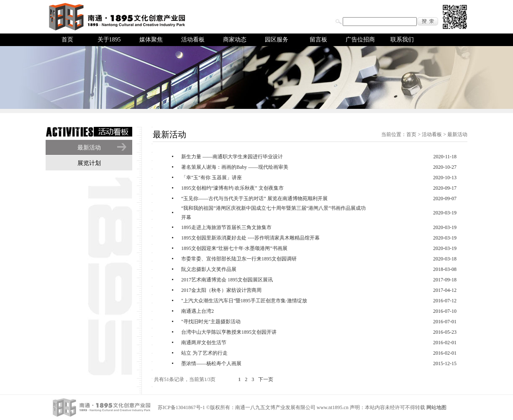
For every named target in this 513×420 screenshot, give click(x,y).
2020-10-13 (445, 178)
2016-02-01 (445, 343)
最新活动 (89, 148)
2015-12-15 (445, 363)
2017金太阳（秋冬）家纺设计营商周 (221, 290)
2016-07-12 (445, 301)
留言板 (318, 40)
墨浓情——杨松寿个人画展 (211, 363)
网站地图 (436, 407)
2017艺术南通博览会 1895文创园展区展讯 (227, 280)
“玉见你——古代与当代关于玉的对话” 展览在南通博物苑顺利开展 (254, 198)
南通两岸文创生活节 (204, 343)
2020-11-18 (445, 157)
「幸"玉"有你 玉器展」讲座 (212, 178)
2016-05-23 (445, 332)
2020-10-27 (445, 167)
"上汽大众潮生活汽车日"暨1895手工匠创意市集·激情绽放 (244, 301)
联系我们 (402, 40)
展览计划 (89, 163)
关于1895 (109, 40)
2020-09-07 (445, 198)
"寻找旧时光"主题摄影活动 (211, 322)
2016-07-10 (445, 311)
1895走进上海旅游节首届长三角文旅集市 (226, 227)
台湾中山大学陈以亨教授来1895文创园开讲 (229, 332)
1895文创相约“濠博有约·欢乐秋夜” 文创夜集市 (232, 188)
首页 (67, 40)
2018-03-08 (445, 269)
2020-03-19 (445, 213)
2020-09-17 (445, 188)
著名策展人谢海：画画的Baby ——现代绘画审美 (235, 167)
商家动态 (235, 40)
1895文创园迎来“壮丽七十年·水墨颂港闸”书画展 (234, 248)
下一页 (266, 379)
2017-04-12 (445, 290)
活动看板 (193, 40)
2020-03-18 (445, 259)
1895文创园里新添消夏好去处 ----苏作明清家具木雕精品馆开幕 (250, 238)
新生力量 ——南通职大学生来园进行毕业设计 (232, 157)
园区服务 (277, 40)
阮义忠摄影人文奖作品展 (209, 269)
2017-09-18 (445, 280)
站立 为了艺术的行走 (204, 353)
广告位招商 (360, 40)
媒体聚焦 (151, 40)
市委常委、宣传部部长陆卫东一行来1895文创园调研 (239, 259)
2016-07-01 (445, 322)
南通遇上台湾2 (198, 311)
